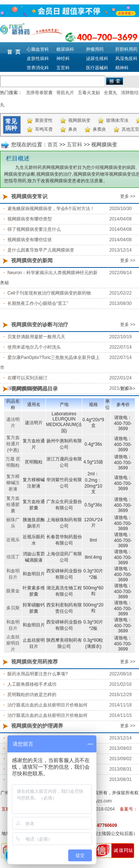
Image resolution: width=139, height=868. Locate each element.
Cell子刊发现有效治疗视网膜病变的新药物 (49, 293)
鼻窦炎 (99, 129)
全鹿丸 (110, 93)
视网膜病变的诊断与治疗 (40, 325)
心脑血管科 (38, 49)
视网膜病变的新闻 (32, 260)
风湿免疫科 (126, 59)
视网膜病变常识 (29, 196)
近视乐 (13, 540)
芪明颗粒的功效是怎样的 (32, 695)
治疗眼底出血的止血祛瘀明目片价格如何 (47, 705)
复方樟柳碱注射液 (13, 483)
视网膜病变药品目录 (34, 389)
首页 (53, 144)
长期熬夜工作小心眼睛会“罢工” (38, 303)
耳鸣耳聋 (44, 129)
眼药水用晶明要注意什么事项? (38, 674)
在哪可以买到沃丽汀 (27, 378)
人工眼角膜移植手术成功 (32, 684)
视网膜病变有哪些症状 (30, 240)
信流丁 (13, 557)
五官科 (63, 68)
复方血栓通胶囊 (13, 505)
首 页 (14, 52)
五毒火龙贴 (89, 93)
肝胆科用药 (126, 49)
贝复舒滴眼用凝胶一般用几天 (36, 337)
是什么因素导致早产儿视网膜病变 (41, 250)
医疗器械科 (97, 68)
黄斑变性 (44, 120)
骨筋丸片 (65, 93)
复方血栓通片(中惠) (13, 444)
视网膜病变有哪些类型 (30, 219)
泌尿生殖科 (97, 59)
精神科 (122, 68)
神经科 (63, 59)
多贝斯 (13, 608)
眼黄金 (13, 591)
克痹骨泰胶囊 (39, 93)
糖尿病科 (65, 49)
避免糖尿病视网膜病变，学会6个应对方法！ (51, 209)
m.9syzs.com (99, 801)
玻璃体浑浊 (117, 120)
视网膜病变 (79, 120)
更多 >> (128, 196)
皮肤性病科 (38, 59)
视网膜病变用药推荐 (34, 662)
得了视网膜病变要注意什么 (34, 229)
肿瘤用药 (95, 49)
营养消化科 (38, 68)
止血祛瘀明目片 (13, 643)
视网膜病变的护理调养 (37, 726)
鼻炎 (73, 129)
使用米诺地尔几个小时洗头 (34, 347)
